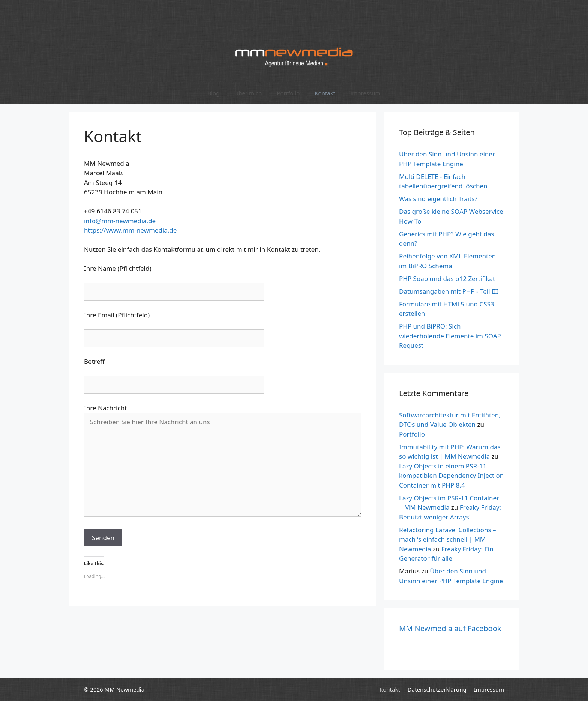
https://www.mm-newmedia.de (130, 230)
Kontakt (325, 93)
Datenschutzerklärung (437, 689)
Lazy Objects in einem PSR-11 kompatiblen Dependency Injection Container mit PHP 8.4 (451, 476)
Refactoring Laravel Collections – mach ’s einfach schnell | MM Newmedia (448, 539)
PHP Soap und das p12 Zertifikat (447, 278)
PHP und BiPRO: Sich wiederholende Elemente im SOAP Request (450, 336)
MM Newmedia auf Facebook (450, 628)
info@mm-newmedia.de (120, 221)
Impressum (365, 93)
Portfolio (288, 93)
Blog (213, 93)
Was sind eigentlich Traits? (438, 199)
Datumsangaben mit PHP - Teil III (448, 291)
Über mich (248, 93)
